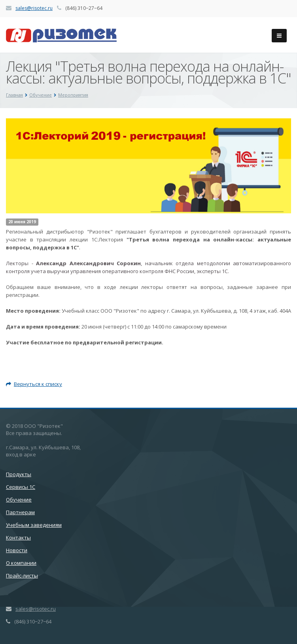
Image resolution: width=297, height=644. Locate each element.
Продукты (19, 474)
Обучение (19, 500)
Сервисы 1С (21, 487)
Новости (17, 550)
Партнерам (20, 512)
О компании (21, 563)
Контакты (18, 538)
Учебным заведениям (34, 525)
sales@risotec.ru (34, 8)
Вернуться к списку (34, 384)
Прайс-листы (22, 576)
